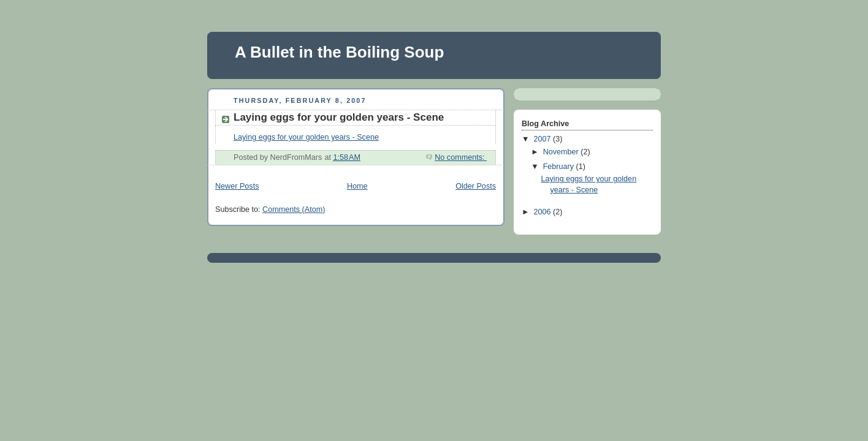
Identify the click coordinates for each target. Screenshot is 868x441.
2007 (544, 139)
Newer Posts (237, 186)
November (562, 152)
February (560, 167)
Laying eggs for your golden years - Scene (339, 117)
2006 (544, 212)
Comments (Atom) (294, 209)
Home (357, 186)
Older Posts (476, 186)
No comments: (461, 157)
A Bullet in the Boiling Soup (339, 52)
